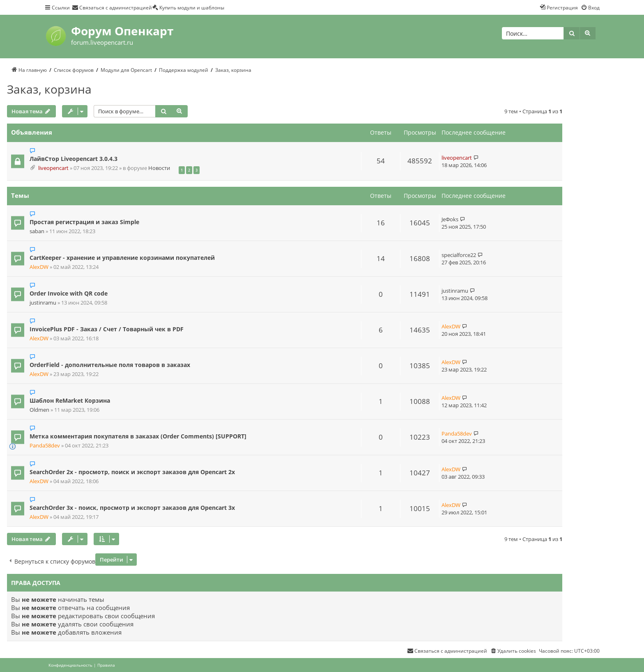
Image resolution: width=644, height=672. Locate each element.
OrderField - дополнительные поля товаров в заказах (110, 365)
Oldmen (39, 410)
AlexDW (39, 267)
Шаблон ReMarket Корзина (70, 400)
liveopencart (53, 168)
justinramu (43, 303)
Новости (159, 168)
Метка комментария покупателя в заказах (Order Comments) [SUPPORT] (138, 436)
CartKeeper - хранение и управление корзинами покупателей (122, 258)
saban (37, 231)
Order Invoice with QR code (69, 293)
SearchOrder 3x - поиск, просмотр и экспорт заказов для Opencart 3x (132, 508)
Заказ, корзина (49, 89)
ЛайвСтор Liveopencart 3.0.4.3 (74, 159)
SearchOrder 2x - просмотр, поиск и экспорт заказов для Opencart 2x (132, 472)
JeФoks (450, 219)
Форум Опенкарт (122, 31)
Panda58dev (45, 446)
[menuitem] (112, 7)
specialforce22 (459, 255)
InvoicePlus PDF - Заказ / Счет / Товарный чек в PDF (107, 329)
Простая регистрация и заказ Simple (84, 222)
